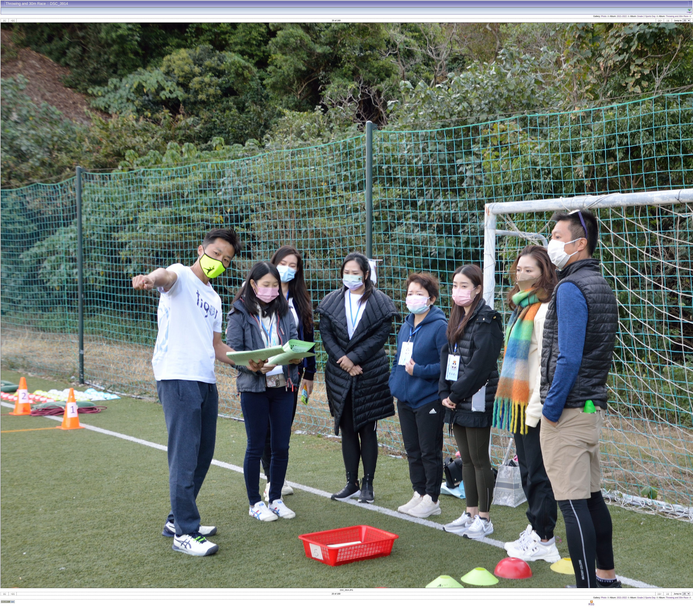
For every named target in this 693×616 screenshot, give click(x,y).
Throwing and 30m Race (679, 16)
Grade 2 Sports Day (648, 16)
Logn (689, 11)
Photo (605, 16)
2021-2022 (623, 16)
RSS (591, 603)
